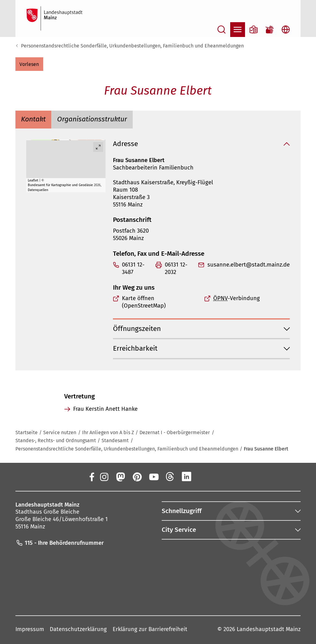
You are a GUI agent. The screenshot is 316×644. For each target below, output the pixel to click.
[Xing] (203, 476)
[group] (66, 166)
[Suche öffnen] (222, 30)
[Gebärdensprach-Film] (270, 30)
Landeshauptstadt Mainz (269, 629)
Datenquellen (38, 190)
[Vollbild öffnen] (98, 147)
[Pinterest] (137, 476)
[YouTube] (153, 476)
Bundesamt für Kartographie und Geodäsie (60, 185)
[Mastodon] (120, 476)
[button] (29, 64)
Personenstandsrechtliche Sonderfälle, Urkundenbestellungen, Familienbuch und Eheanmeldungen (132, 46)
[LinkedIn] (187, 476)
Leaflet (33, 180)
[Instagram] (104, 476)
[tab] (33, 120)
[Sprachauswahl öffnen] (286, 30)
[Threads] (170, 476)
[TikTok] (220, 476)
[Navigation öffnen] (238, 30)
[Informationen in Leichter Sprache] (254, 30)
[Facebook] (92, 476)
